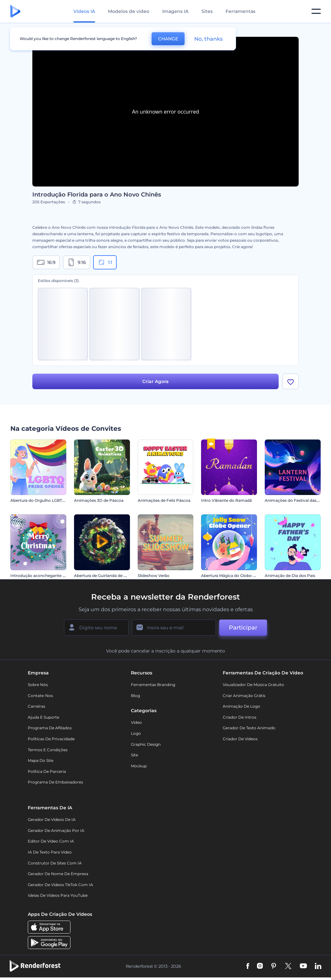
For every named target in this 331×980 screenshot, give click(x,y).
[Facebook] (248, 966)
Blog (135, 696)
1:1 (105, 262)
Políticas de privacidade (51, 739)
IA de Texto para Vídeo (50, 852)
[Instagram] (260, 966)
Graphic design (146, 744)
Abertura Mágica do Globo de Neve (235, 576)
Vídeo (136, 722)
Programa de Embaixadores (55, 782)
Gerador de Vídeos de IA (52, 819)
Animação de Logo (241, 706)
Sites (207, 11)
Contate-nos (40, 696)
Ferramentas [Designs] (240, 11)
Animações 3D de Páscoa (99, 500)
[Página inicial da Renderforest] (15, 11)
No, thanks (208, 39)
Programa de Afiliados (50, 728)
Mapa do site (41, 760)
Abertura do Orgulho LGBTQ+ (39, 500)
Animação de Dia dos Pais (290, 576)
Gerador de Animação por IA (56, 830)
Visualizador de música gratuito (253, 685)
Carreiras (37, 706)
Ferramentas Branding (153, 685)
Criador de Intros (240, 717)
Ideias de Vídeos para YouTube (58, 895)
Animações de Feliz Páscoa (164, 500)
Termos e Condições (48, 750)
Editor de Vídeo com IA (51, 841)
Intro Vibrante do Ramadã (226, 500)
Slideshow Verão (154, 576)
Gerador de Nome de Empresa (58, 874)
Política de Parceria (47, 771)
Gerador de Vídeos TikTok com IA (60, 885)
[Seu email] (174, 628)
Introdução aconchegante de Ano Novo (49, 576)
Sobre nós (38, 685)
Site (134, 755)
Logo (136, 733)
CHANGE (168, 39)
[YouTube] (303, 966)
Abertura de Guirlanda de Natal (104, 576)
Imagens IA (175, 11)
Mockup (139, 766)
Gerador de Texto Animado (249, 728)
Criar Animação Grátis (244, 696)
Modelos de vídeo (129, 11)
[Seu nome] (96, 628)
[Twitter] (288, 966)
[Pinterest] (274, 966)
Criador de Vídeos (240, 739)
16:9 (46, 262)
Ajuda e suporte (43, 717)
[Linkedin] (318, 966)
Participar (243, 628)
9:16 (77, 262)
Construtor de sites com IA (55, 863)
